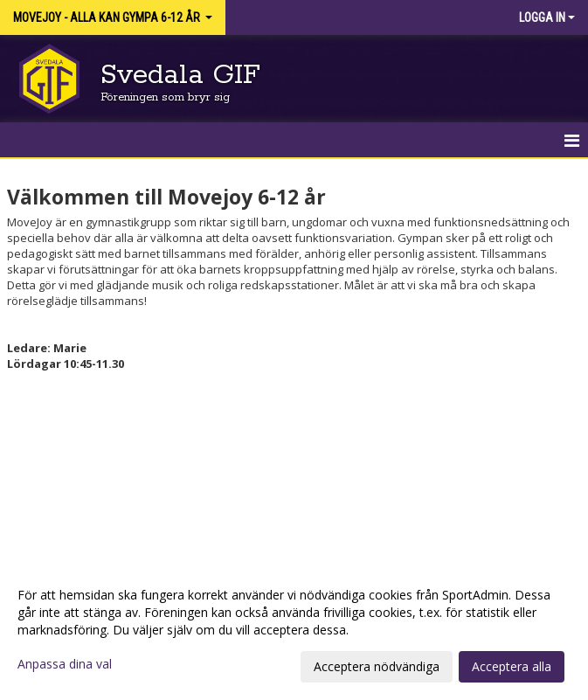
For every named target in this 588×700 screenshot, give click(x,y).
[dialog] (294, 630)
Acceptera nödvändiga (377, 666)
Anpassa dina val (65, 664)
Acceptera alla (512, 666)
